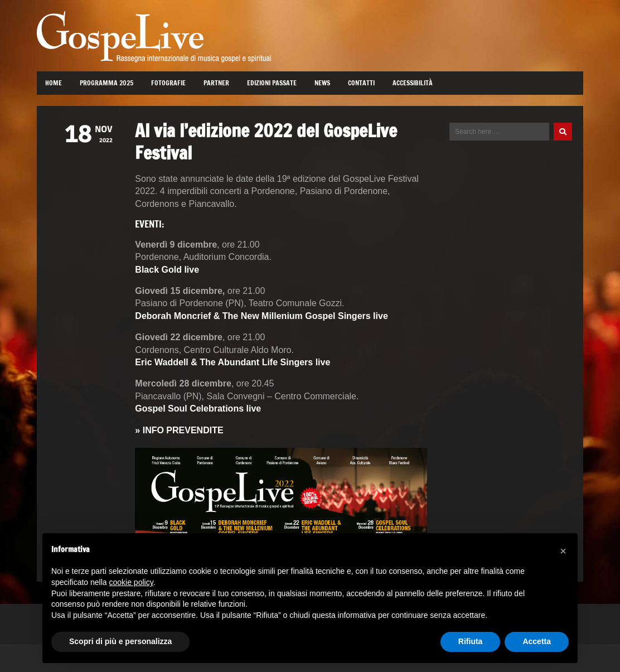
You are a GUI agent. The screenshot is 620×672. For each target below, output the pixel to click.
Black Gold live (167, 270)
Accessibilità (413, 83)
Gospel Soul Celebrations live (198, 408)
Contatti (361, 83)
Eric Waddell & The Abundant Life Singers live (232, 362)
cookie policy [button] (131, 582)
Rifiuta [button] (471, 641)
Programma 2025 (106, 83)
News (322, 83)
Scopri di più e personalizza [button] (120, 641)
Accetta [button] (537, 641)
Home (54, 83)
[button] (563, 551)
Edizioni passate (272, 83)
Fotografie (168, 83)
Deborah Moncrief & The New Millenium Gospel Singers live (261, 316)
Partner (216, 83)
